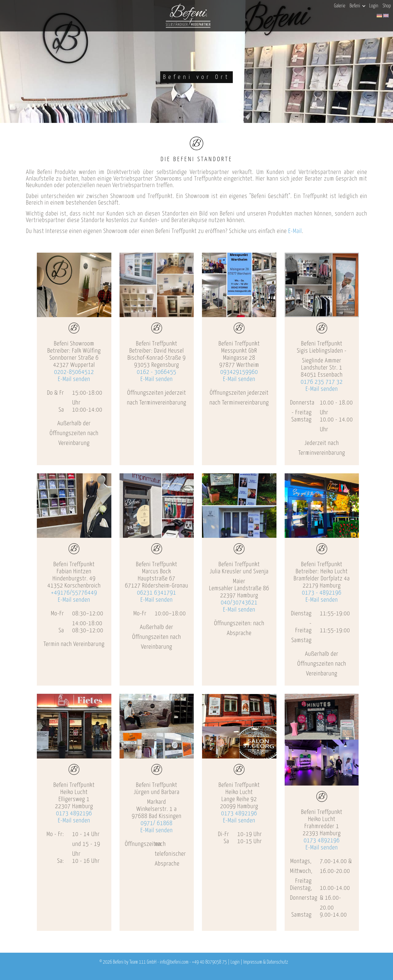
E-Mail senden (74, 379)
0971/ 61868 (157, 823)
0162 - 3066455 (157, 372)
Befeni (357, 6)
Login (374, 6)
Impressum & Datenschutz (266, 962)
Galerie (340, 6)
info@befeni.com (174, 962)
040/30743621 (239, 603)
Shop (387, 6)
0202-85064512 (74, 372)
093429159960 (239, 372)
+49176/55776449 (74, 593)
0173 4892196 (74, 814)
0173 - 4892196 (322, 593)
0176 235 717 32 (322, 382)
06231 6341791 (157, 593)
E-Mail (295, 231)
